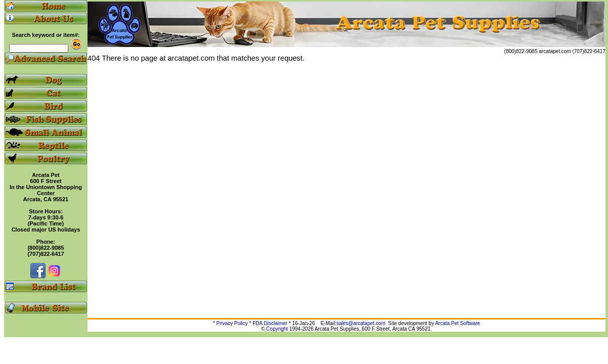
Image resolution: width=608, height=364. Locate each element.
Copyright (277, 329)
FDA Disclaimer (270, 323)
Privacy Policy (232, 323)
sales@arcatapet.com (361, 323)
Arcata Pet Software (458, 323)
